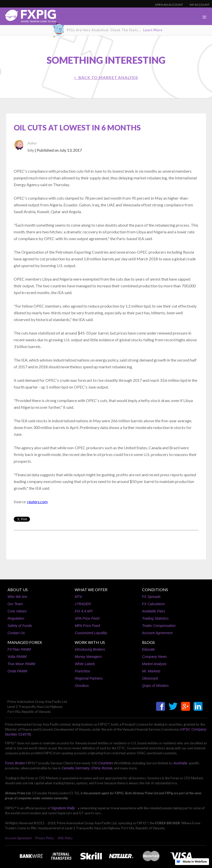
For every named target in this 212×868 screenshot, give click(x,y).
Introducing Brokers (90, 649)
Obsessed (150, 678)
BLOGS (148, 642)
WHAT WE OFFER (91, 590)
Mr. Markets (151, 671)
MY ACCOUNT (200, 5)
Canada (68, 768)
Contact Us (16, 633)
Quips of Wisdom (155, 686)
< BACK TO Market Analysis (106, 77)
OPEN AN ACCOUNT (169, 5)
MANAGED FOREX (25, 642)
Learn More (153, 30)
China (96, 768)
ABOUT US (18, 590)
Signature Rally (63, 808)
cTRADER (83, 604)
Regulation (16, 618)
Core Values (17, 611)
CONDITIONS (155, 590)
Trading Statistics (155, 618)
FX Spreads (151, 597)
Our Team (15, 604)
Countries (106, 763)
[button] (205, 17)
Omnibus (82, 686)
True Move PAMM (21, 664)
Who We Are (17, 597)
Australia (180, 763)
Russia (107, 768)
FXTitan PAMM (19, 649)
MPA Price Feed (87, 626)
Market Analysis (154, 664)
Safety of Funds (20, 626)
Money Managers (88, 657)
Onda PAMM (17, 671)
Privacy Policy (45, 838)
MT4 (78, 597)
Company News (154, 657)
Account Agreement (157, 633)
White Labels (85, 664)
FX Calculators (154, 604)
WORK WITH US (90, 642)
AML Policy (65, 838)
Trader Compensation (159, 626)
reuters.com (37, 502)
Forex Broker (15, 763)
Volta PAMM (17, 657)
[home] (28, 17)
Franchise (82, 671)
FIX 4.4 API (84, 611)
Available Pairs (154, 611)
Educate (148, 649)
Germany (82, 768)
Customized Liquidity (91, 633)
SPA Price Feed (87, 618)
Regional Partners (89, 678)
